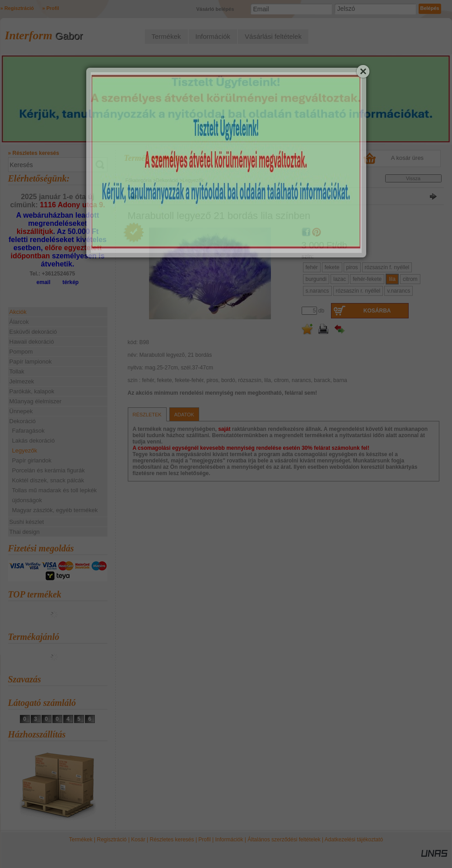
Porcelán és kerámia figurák (49, 470)
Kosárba (377, 311)
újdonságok (27, 500)
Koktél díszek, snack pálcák (48, 480)
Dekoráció (167, 180)
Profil (204, 840)
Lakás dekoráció (34, 441)
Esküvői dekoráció (33, 332)
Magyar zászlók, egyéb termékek (55, 510)
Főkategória (139, 180)
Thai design (25, 532)
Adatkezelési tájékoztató (354, 840)
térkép (70, 282)
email (44, 282)
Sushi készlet (27, 522)
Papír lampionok (31, 362)
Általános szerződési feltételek (284, 840)
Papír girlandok (32, 460)
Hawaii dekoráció (32, 342)
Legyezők (25, 450)
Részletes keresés (172, 840)
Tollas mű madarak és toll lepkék (55, 490)
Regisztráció (112, 840)
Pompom (21, 352)
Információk (229, 840)
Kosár (138, 840)
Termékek (81, 840)
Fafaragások (28, 431)
